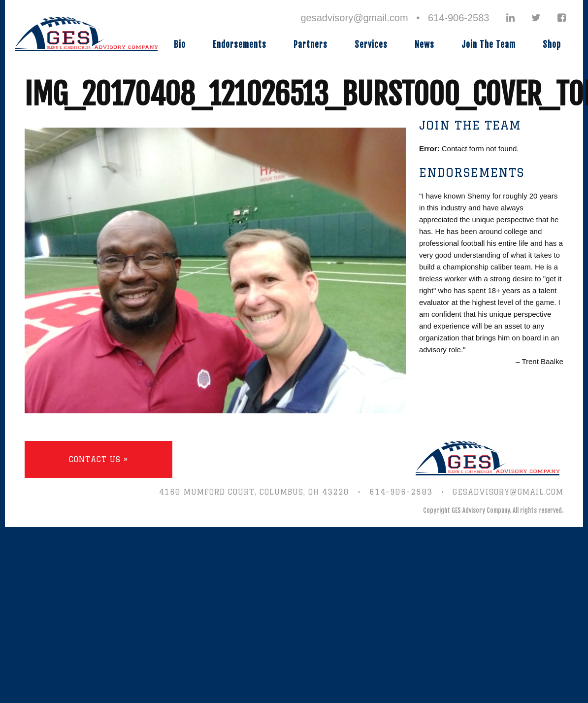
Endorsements (240, 45)
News (425, 45)
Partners (310, 45)
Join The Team (489, 45)
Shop (552, 45)
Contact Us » (98, 459)
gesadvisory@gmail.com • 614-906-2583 (395, 18)
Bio (180, 45)
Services (371, 45)
